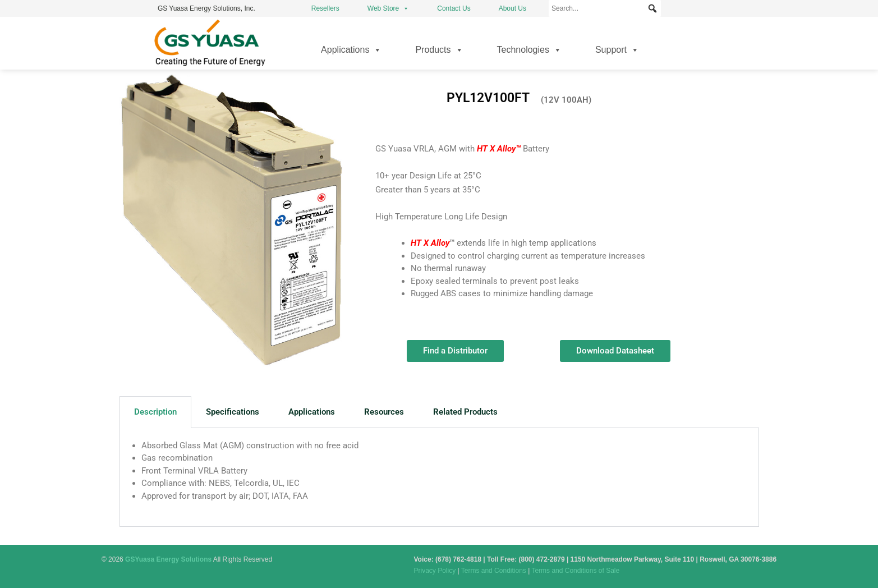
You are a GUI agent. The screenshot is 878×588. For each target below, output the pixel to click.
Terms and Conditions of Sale (575, 571)
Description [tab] (155, 412)
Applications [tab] (312, 412)
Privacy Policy (435, 571)
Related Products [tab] (465, 412)
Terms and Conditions (494, 571)
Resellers (325, 8)
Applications (351, 50)
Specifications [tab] (233, 412)
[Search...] (605, 8)
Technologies (529, 50)
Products (439, 50)
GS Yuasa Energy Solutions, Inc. (206, 8)
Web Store (388, 8)
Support (617, 50)
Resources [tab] (384, 412)
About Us (512, 8)
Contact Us (454, 8)
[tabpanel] (439, 477)
